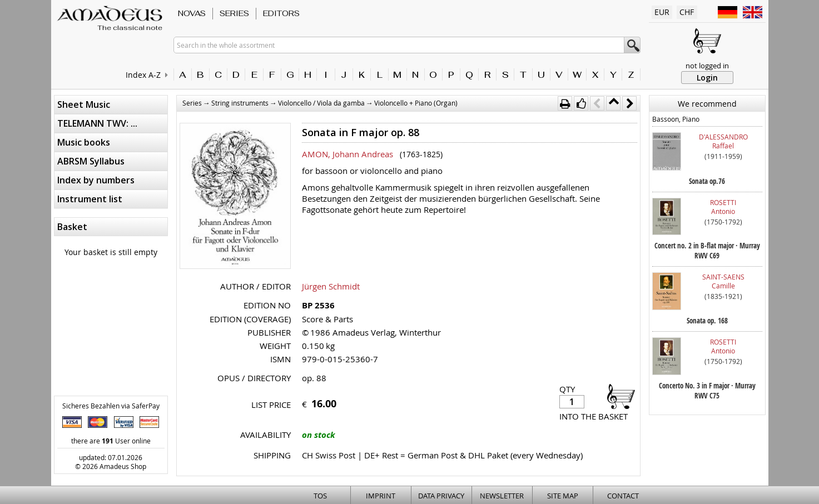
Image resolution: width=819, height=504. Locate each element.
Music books (84, 142)
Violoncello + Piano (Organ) (416, 103)
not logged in (707, 66)
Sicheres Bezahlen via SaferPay (111, 406)
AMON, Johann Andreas (348, 154)
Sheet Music (84, 104)
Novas (192, 13)
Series (234, 13)
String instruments (240, 103)
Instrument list (90, 199)
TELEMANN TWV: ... (97, 123)
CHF (687, 12)
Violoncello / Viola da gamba (321, 103)
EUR (662, 12)
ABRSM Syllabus (91, 161)
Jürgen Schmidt (331, 286)
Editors (281, 13)
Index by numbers (96, 180)
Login (707, 78)
